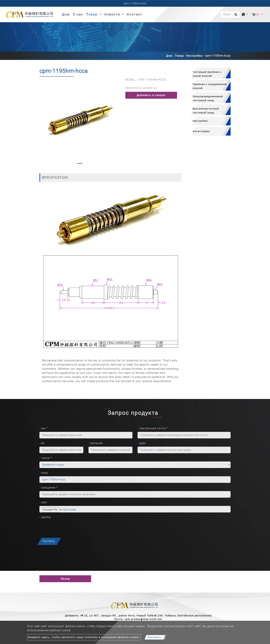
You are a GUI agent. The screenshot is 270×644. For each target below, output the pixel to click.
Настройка (194, 56)
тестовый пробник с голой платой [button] (207, 74)
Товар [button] (92, 14)
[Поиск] (230, 14)
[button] (42, 121)
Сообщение (49, 488)
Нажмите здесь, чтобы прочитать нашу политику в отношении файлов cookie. (84, 637)
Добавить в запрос (151, 95)
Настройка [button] (200, 121)
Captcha (45, 517)
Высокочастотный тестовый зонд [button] (206, 111)
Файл (43, 502)
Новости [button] (113, 14)
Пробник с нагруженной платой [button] (210, 86)
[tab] (209, 73)
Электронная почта (153, 428)
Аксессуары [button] (201, 131)
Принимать (154, 637)
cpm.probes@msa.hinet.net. (144, 619)
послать (49, 541)
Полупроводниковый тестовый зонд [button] (208, 98)
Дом (67, 14)
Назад (65, 579)
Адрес (142, 443)
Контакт (135, 14)
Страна (46, 458)
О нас (78, 14)
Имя (44, 428)
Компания (96, 443)
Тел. (42, 443)
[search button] (235, 16)
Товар (179, 56)
